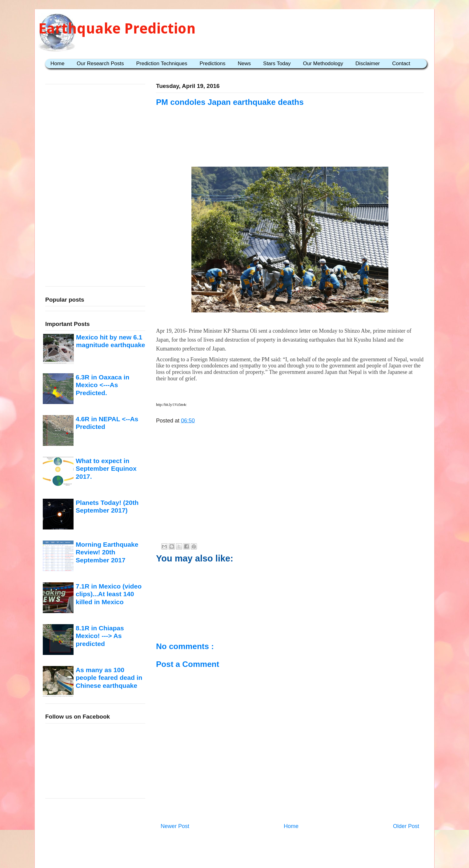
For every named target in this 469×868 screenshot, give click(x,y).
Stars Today (277, 63)
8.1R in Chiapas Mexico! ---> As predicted (100, 636)
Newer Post (175, 826)
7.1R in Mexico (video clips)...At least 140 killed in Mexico (109, 594)
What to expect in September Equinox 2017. (106, 469)
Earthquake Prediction (117, 28)
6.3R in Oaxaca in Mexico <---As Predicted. (102, 385)
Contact (401, 63)
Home (57, 63)
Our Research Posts (100, 63)
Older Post (406, 826)
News (245, 63)
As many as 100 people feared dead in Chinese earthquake (109, 678)
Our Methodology (323, 63)
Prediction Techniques (162, 63)
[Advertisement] (290, 145)
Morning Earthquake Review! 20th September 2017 (107, 552)
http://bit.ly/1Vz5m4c (171, 405)
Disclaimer (368, 63)
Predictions (212, 63)
